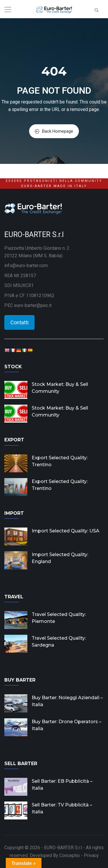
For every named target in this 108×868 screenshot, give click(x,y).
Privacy (91, 855)
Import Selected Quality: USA (66, 531)
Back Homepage (54, 131)
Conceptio (70, 855)
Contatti (19, 322)
